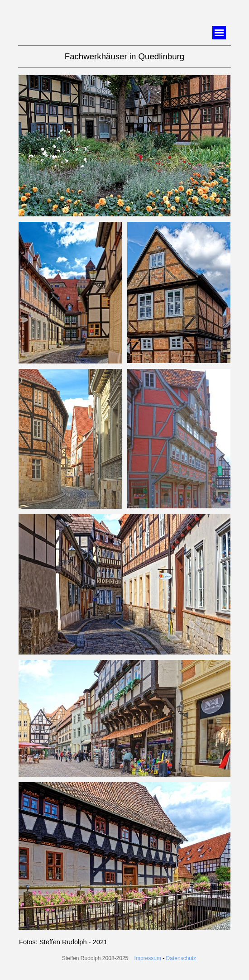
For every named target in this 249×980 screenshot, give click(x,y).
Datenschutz (181, 958)
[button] (124, 75)
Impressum (148, 958)
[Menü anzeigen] (219, 33)
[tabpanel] (124, 57)
